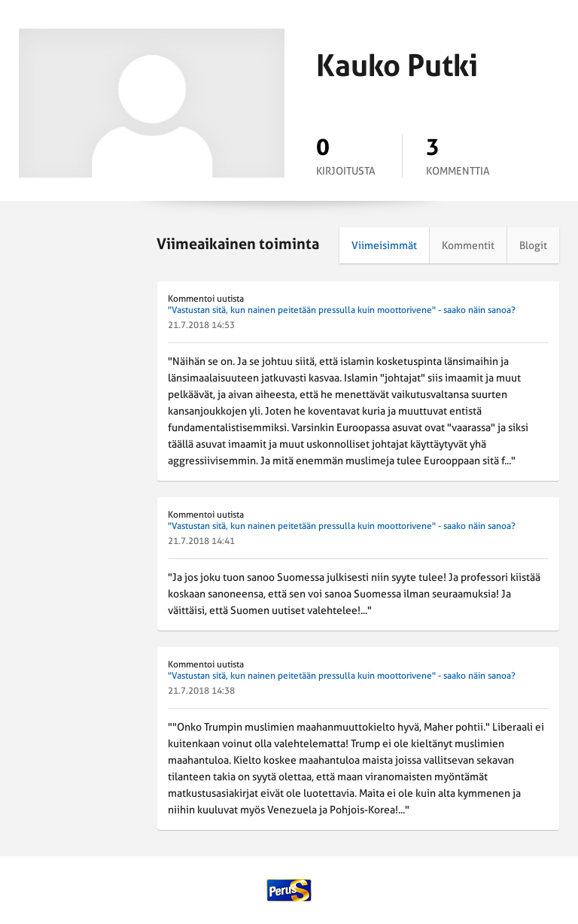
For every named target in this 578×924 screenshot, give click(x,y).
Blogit (533, 245)
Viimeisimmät (384, 245)
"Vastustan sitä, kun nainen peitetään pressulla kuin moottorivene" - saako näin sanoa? (342, 310)
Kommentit (468, 245)
